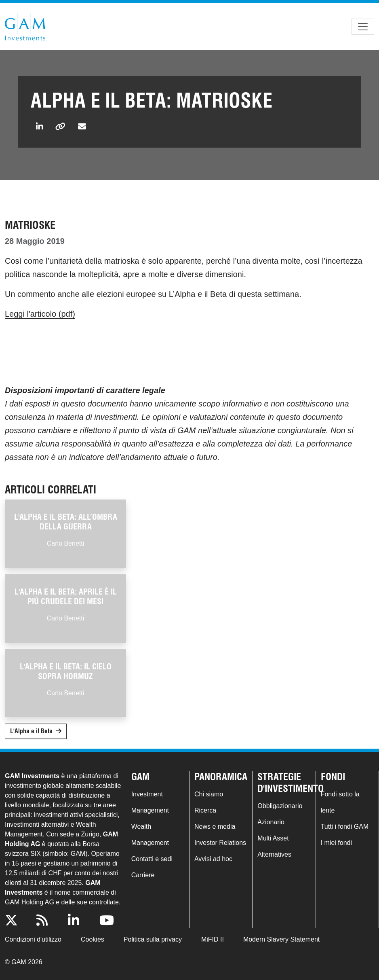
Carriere (143, 875)
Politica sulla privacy (153, 939)
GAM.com (25, 27)
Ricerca (205, 810)
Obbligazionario (280, 806)
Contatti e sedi (152, 859)
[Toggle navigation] (363, 27)
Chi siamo (209, 794)
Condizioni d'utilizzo (33, 939)
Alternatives (274, 854)
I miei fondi (336, 843)
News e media (215, 827)
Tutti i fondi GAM (345, 827)
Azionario (271, 822)
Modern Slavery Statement (281, 939)
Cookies (93, 939)
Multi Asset (273, 838)
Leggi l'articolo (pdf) (40, 314)
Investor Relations (220, 843)
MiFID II (213, 939)
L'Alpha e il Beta (31, 731)
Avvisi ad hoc (213, 859)
